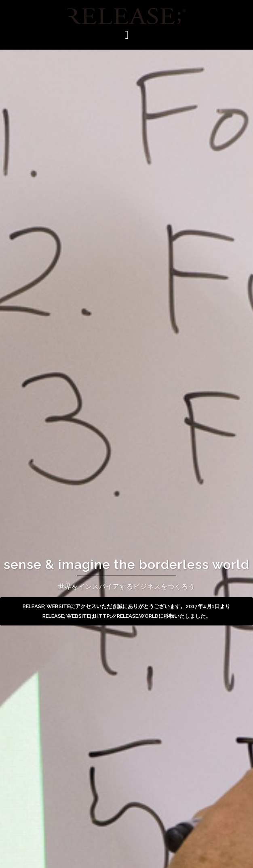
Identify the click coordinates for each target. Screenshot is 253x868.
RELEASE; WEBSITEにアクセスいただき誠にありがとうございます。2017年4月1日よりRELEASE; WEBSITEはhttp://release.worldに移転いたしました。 (126, 611)
